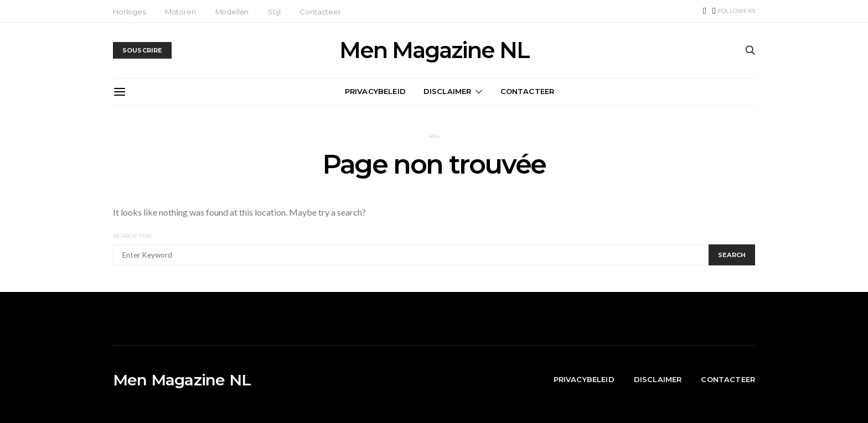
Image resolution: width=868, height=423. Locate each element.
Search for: (133, 236)
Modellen (232, 12)
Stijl (274, 12)
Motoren (180, 12)
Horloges (129, 12)
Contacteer (320, 12)
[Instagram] (734, 11)
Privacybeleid (375, 91)
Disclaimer (448, 91)
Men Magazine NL (434, 50)
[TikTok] (705, 11)
